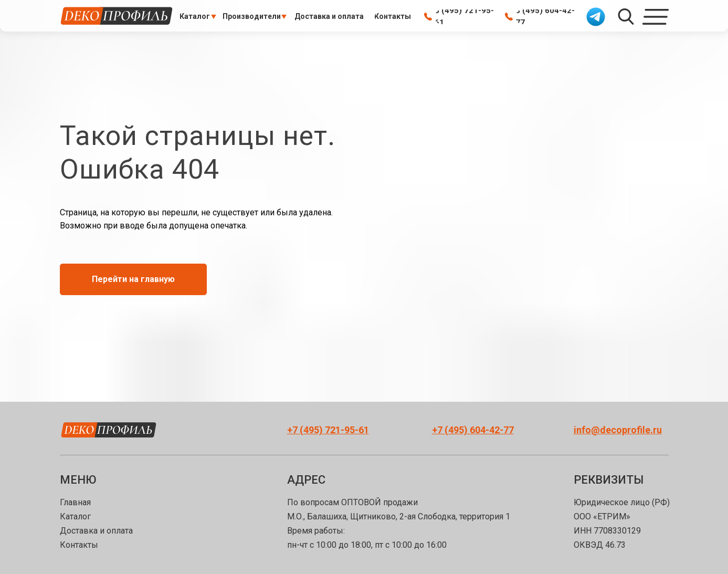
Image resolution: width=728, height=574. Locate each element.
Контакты (79, 545)
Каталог (75, 516)
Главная (75, 502)
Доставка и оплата (96, 531)
